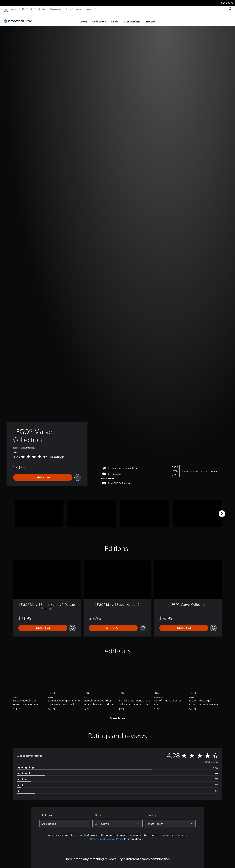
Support (90, 9)
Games (14, 9)
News (69, 9)
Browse (150, 18)
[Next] (222, 511)
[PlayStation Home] (6, 9)
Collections (99, 18)
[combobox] (65, 821)
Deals (115, 18)
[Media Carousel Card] (39, 511)
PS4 (32, 9)
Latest (83, 18)
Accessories (55, 9)
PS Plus (41, 9)
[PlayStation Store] (19, 18)
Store (78, 9)
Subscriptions (132, 18)
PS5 (24, 9)
